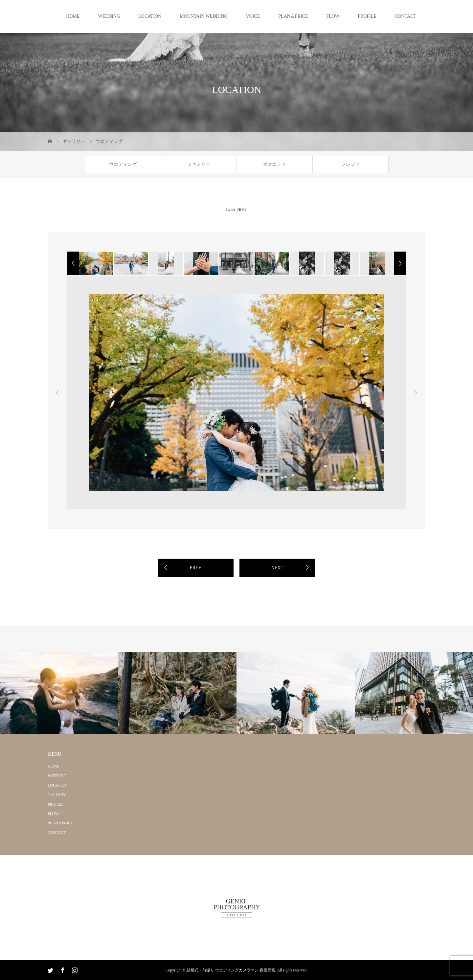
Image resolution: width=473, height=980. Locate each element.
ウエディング (123, 164)
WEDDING (109, 16)
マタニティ (275, 164)
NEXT (277, 568)
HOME (73, 16)
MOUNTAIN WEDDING (203, 16)
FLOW (333, 16)
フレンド (350, 164)
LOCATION (150, 16)
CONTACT (405, 16)
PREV (196, 568)
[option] (95, 263)
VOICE (253, 16)
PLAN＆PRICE (293, 16)
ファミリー (199, 164)
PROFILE (367, 16)
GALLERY (57, 795)
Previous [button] (57, 393)
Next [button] (416, 393)
